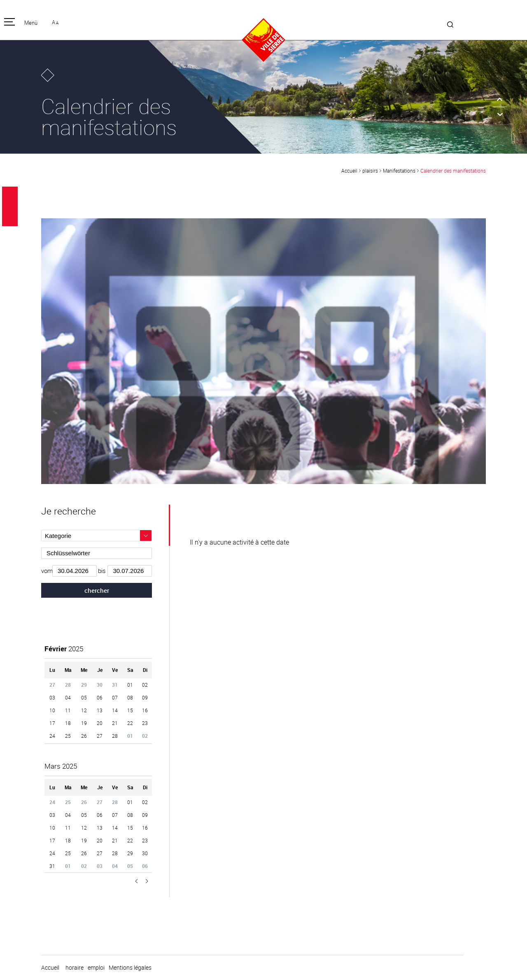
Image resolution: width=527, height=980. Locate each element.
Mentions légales (130, 968)
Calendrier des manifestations (453, 171)
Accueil (349, 171)
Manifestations (399, 171)
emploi (96, 968)
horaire (75, 968)
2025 (64, 649)
